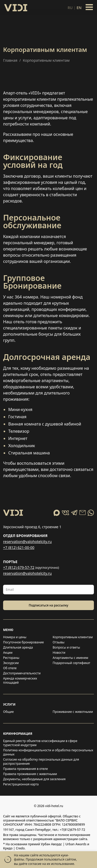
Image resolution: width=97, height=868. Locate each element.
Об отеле (10, 668)
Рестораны (11, 658)
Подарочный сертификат (72, 663)
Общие (8, 712)
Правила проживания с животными (30, 774)
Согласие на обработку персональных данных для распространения (41, 762)
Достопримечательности (22, 673)
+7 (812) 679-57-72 (19, 567)
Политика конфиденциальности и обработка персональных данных (48, 752)
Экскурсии (11, 663)
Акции (8, 653)
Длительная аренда (18, 648)
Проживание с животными (73, 712)
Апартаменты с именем (71, 658)
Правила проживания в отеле (25, 769)
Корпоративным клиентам (73, 637)
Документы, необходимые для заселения (34, 779)
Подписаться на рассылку (48, 605)
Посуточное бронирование (23, 642)
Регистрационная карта (21, 784)
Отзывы (59, 642)
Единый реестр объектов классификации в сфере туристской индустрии (40, 743)
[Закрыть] (8, 859)
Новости (59, 653)
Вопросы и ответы (66, 648)
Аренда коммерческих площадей (20, 681)
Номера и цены (15, 637)
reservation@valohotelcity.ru (27, 542)
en (79, 8)
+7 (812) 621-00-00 (19, 547)
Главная (10, 60)
